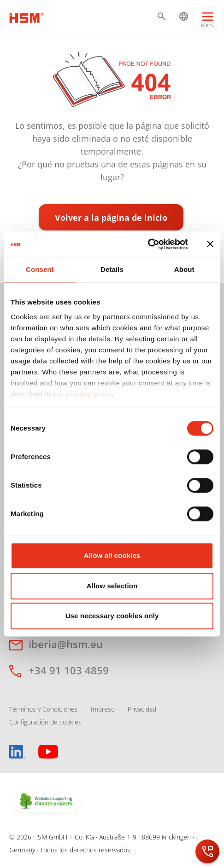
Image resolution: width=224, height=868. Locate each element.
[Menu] (208, 21)
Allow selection (112, 586)
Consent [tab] (40, 269)
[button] (162, 16)
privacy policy (90, 394)
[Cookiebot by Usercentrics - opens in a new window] (147, 244)
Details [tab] (112, 269)
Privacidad (142, 709)
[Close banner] (210, 244)
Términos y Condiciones (44, 709)
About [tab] (184, 269)
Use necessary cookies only (112, 616)
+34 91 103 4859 (69, 670)
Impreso (103, 709)
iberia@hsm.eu (66, 644)
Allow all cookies (112, 555)
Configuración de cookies (45, 722)
